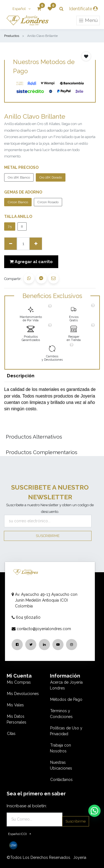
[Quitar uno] (11, 244)
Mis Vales (15, 705)
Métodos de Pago (66, 699)
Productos (12, 36)
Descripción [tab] (21, 376)
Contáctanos (61, 780)
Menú (88, 21)
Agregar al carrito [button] (31, 262)
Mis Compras (19, 682)
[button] (86, 56)
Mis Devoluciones (23, 694)
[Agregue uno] (36, 244)
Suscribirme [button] (48, 536)
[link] (31, 313)
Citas (11, 734)
